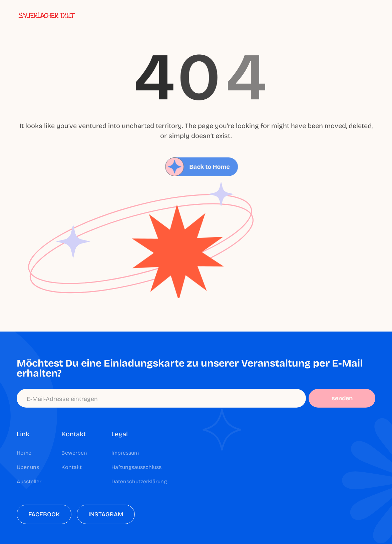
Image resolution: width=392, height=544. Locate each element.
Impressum (125, 453)
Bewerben (74, 453)
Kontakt (72, 467)
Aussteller (29, 481)
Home (24, 453)
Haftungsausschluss (136, 467)
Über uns (28, 467)
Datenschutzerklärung (139, 481)
